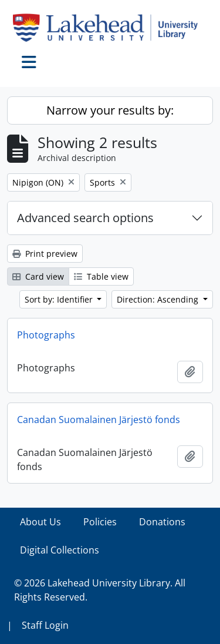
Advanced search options (85, 218)
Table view (101, 276)
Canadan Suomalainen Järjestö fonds (99, 420)
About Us (40, 522)
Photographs (46, 335)
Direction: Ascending (159, 299)
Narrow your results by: (110, 110)
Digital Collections (60, 550)
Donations (162, 522)
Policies (100, 522)
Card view (38, 276)
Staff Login (45, 625)
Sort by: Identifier (60, 299)
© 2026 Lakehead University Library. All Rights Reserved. (100, 590)
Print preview (45, 254)
